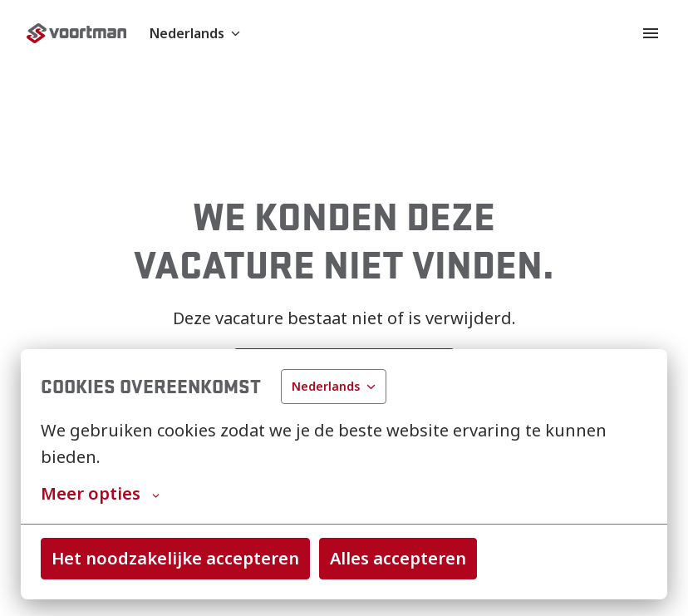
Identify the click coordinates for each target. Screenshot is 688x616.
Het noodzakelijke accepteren (175, 558)
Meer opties (100, 494)
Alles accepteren (398, 558)
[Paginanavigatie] (651, 33)
